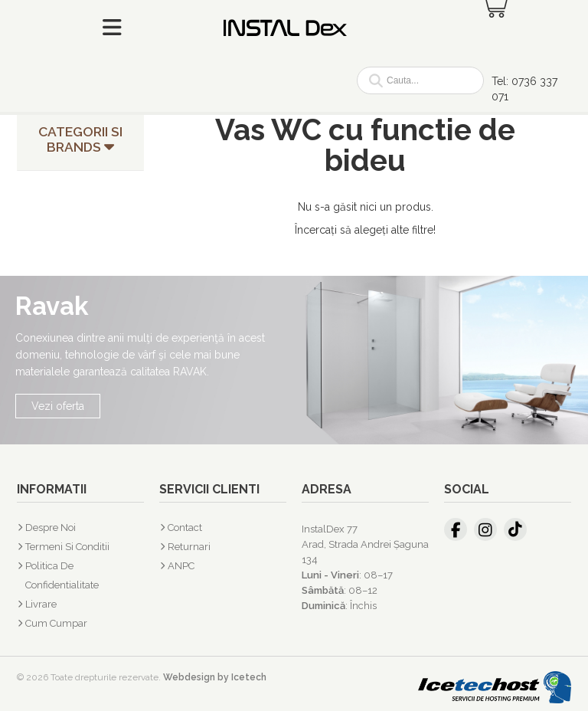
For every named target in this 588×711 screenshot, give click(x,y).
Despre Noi (51, 528)
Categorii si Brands (80, 139)
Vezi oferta (58, 406)
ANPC (181, 566)
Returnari (189, 547)
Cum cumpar (56, 623)
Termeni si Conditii (67, 547)
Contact (185, 528)
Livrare (41, 604)
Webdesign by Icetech (215, 677)
